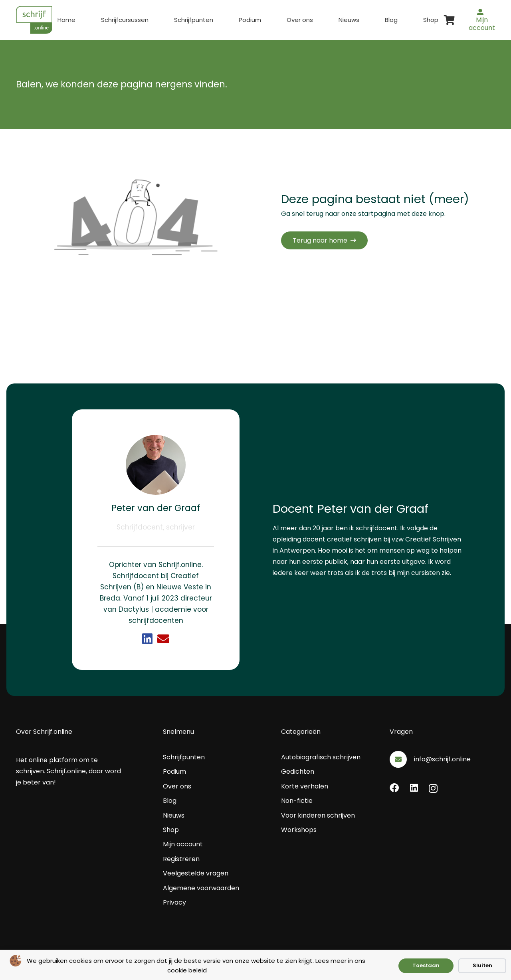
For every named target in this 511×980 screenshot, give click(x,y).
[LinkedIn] (414, 788)
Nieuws (174, 815)
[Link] (147, 639)
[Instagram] (433, 788)
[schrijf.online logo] (34, 20)
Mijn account (183, 844)
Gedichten (298, 772)
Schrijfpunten (184, 757)
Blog (170, 801)
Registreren (181, 859)
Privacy (174, 902)
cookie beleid (187, 970)
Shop (171, 830)
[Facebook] (394, 788)
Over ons (177, 786)
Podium (174, 772)
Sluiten (482, 965)
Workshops (299, 830)
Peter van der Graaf (156, 508)
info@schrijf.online (442, 759)
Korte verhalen (305, 786)
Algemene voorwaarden (201, 888)
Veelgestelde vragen (196, 873)
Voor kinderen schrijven (318, 815)
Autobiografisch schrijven (321, 757)
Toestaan (426, 965)
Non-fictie (297, 801)
